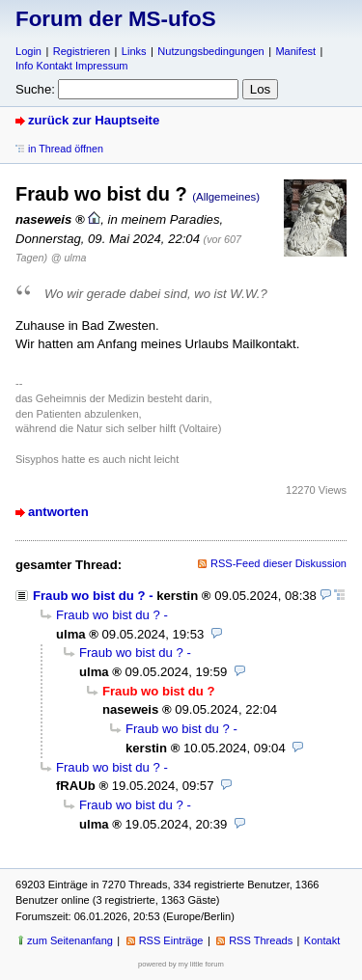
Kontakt (322, 940)
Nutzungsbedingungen (210, 51)
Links (134, 51)
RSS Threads (261, 940)
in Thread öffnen (66, 149)
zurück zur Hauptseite (94, 120)
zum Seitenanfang (70, 940)
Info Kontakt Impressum (72, 66)
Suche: (35, 89)
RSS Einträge (171, 940)
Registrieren (82, 51)
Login (28, 51)
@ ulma (69, 258)
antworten (58, 512)
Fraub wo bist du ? (89, 596)
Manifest (295, 51)
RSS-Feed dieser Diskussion (278, 563)
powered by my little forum (181, 964)
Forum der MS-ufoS (116, 19)
